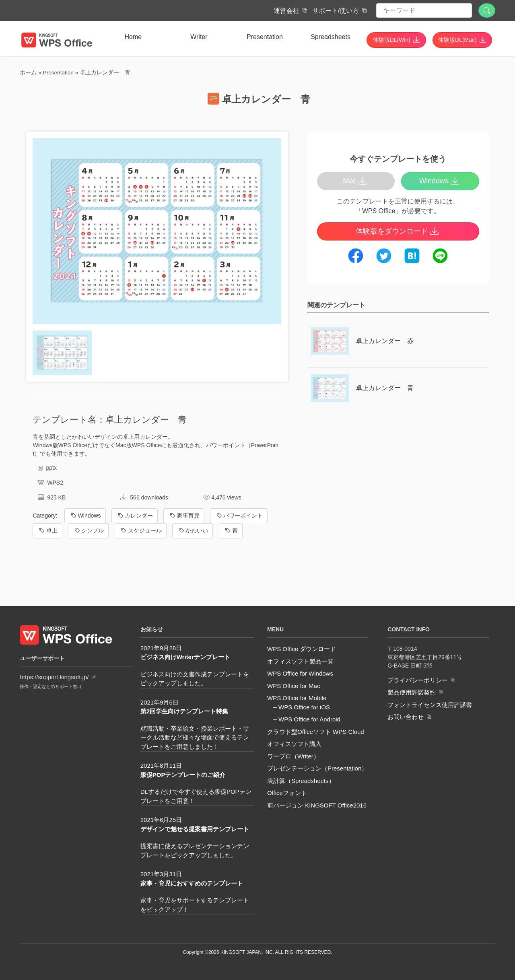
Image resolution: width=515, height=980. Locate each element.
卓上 (48, 530)
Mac (356, 181)
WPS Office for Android (309, 719)
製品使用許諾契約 (412, 692)
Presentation (265, 37)
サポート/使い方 (336, 11)
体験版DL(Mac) (457, 40)
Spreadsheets (331, 37)
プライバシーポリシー (418, 680)
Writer (199, 37)
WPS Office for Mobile (297, 698)
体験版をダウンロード (398, 231)
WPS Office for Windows (300, 673)
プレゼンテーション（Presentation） (317, 768)
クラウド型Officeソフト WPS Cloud (316, 732)
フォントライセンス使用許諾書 (430, 704)
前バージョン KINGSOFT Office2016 (317, 805)
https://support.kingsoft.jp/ (54, 677)
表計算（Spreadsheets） (301, 781)
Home (133, 37)
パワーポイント (239, 516)
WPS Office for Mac (294, 686)
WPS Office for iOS (304, 707)
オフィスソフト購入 (294, 744)
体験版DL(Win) (392, 40)
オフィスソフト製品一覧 (300, 661)
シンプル (88, 530)
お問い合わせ (406, 717)
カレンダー (135, 516)
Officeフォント (287, 793)
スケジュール (141, 530)
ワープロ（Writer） (293, 756)
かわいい (193, 530)
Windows (85, 516)
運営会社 (286, 11)
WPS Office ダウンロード (302, 649)
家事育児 (184, 516)
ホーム (28, 73)
